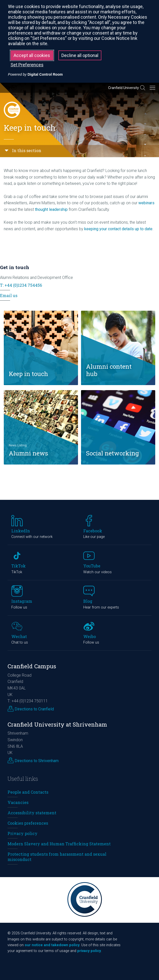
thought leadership (51, 209)
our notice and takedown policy (52, 945)
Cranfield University (124, 88)
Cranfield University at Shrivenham (57, 724)
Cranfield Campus (32, 666)
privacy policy (89, 951)
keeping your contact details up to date (118, 229)
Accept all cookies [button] (32, 55)
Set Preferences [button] (27, 65)
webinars (146, 203)
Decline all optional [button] (80, 55)
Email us (9, 295)
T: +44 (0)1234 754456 (21, 285)
